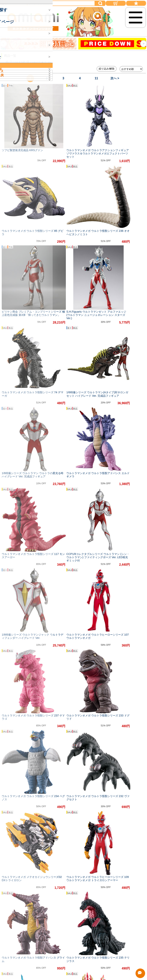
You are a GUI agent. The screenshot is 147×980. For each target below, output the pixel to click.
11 (96, 78)
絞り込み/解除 (107, 69)
